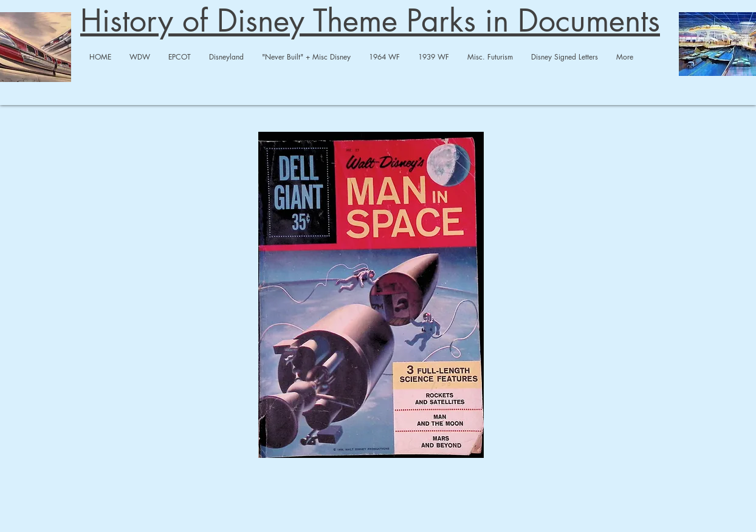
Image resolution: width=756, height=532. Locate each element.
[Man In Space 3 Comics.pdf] (371, 296)
